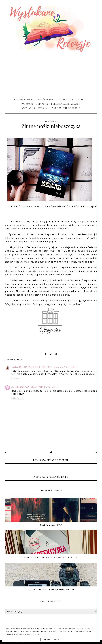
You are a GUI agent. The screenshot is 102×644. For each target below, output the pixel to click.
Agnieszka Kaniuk (23, 387)
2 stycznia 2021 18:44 (64, 367)
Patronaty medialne (35, 104)
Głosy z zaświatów (51, 525)
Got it (57, 639)
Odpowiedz (18, 378)
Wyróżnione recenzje (66, 108)
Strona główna (24, 100)
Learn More (46, 639)
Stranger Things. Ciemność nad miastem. (51, 590)
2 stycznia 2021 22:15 (46, 387)
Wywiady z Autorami (35, 108)
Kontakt (62, 100)
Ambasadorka (79, 100)
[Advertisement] (51, 74)
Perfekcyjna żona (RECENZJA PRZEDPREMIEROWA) (51, 557)
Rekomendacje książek (66, 104)
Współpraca (45, 100)
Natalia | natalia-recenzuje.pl (31, 367)
